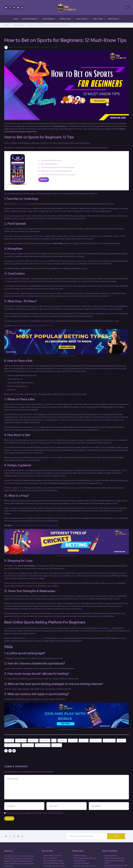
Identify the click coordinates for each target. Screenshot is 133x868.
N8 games (84, 741)
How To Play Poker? (50, 858)
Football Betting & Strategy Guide (114, 862)
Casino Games (82, 19)
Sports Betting (48, 19)
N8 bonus (62, 741)
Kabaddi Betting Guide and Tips (116, 865)
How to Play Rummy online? (53, 861)
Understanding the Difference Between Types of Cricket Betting (35, 526)
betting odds (21, 741)
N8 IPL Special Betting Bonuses (85, 858)
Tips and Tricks (19, 25)
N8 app (109, 628)
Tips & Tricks (98, 19)
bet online (9, 741)
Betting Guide (65, 19)
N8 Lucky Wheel (79, 861)
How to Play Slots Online (52, 856)
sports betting (22, 204)
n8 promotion (96, 741)
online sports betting (12, 745)
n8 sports (121, 741)
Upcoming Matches (30, 19)
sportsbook (57, 745)
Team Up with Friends (81, 863)
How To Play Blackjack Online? (54, 863)
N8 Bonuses (113, 19)
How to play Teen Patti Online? (54, 866)
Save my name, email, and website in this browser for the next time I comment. (35, 813)
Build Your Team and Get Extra (85, 866)
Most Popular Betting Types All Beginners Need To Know (33, 326)
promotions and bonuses (34, 638)
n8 (54, 741)
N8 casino (73, 741)
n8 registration (109, 741)
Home (16, 19)
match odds (45, 741)
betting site (33, 741)
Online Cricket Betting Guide (114, 858)
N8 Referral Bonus (80, 856)
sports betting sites (43, 745)
